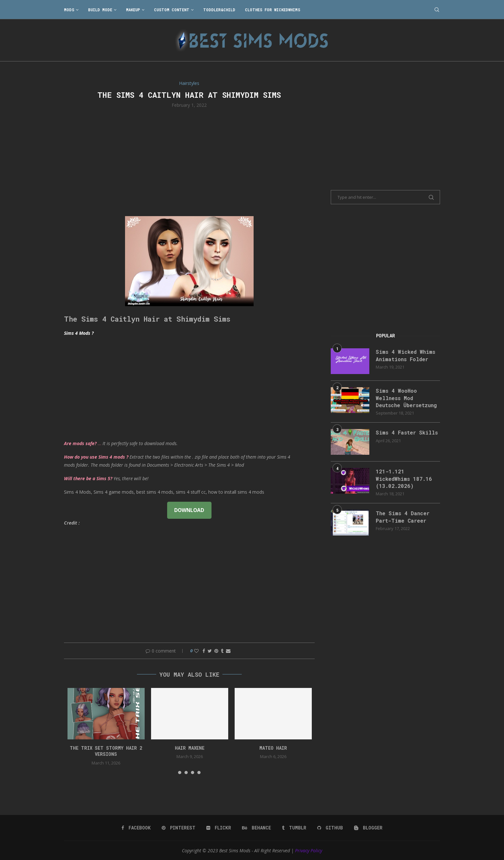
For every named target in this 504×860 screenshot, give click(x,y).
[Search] (437, 10)
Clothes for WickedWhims (273, 10)
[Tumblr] (294, 828)
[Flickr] (219, 828)
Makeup (133, 10)
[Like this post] (196, 651)
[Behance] (256, 828)
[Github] (330, 828)
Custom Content (172, 10)
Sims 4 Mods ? (79, 333)
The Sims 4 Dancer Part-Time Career (403, 517)
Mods (69, 10)
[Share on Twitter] (210, 651)
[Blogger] (368, 828)
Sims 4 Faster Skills (407, 432)
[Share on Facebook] (204, 651)
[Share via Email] (228, 651)
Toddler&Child (219, 10)
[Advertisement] (189, 161)
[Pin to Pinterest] (216, 651)
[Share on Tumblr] (222, 651)
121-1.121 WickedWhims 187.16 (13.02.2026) (404, 479)
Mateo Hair (273, 748)
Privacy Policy (309, 851)
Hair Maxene (190, 748)
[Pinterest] (179, 828)
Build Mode (100, 10)
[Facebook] (136, 828)
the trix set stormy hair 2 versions (106, 751)
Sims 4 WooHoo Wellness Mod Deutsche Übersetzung (406, 398)
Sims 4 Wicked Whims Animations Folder (405, 355)
